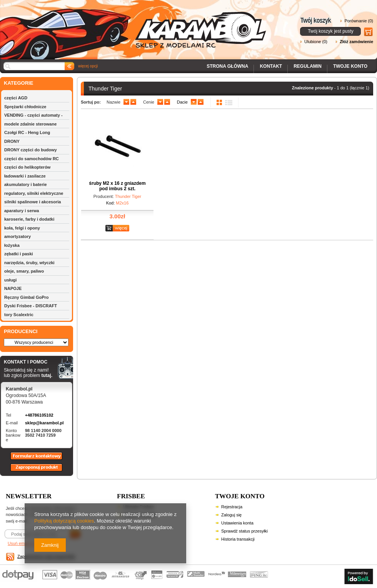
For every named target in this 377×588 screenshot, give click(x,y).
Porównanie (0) (359, 21)
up (133, 102)
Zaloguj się (231, 515)
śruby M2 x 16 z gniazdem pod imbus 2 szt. (117, 186)
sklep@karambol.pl (44, 423)
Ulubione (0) (316, 42)
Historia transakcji (238, 539)
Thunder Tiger (128, 196)
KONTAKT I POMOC (28, 362)
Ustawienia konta (237, 523)
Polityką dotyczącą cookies (64, 521)
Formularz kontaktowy (33, 459)
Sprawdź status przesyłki (244, 531)
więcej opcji (88, 66)
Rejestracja (232, 507)
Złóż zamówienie (356, 42)
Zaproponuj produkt (30, 471)
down (126, 102)
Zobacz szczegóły (118, 229)
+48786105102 (39, 415)
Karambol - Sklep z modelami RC (135, 24)
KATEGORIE (18, 83)
